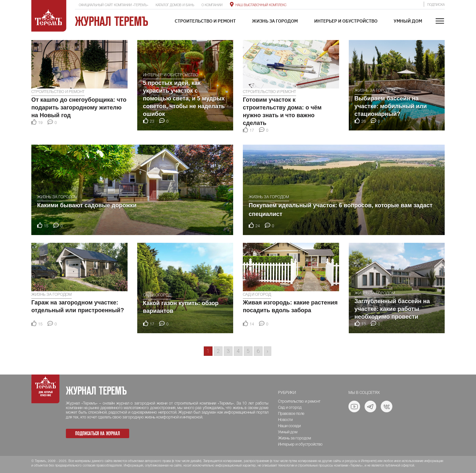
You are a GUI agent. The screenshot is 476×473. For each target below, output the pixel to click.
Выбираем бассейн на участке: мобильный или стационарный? (391, 106)
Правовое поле (291, 414)
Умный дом (408, 21)
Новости (285, 420)
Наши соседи (289, 426)
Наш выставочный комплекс (258, 5)
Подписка (436, 5)
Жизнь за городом (275, 21)
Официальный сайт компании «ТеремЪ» (114, 5)
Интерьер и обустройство (346, 21)
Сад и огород (157, 295)
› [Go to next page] (268, 351)
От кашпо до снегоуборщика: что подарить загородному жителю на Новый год (79, 108)
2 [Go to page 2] (218, 351)
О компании (212, 5)
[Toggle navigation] (440, 21)
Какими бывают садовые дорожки (87, 205)
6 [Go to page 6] (258, 351)
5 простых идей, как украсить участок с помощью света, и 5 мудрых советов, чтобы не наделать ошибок (184, 98)
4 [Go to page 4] (238, 351)
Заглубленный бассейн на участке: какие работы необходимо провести (392, 309)
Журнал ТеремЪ (112, 21)
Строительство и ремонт (205, 21)
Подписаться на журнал (98, 433)
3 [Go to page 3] (228, 351)
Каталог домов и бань (175, 5)
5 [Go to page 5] (248, 351)
